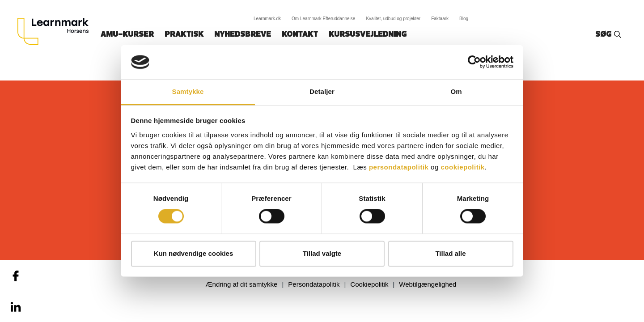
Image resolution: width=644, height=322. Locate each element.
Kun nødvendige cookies (194, 253)
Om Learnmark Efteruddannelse (323, 19)
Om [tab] (456, 91)
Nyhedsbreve (243, 35)
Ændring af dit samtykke (242, 284)
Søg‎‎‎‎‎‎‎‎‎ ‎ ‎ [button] (605, 35)
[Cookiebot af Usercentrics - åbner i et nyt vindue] (474, 62)
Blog (464, 19)
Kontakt (300, 35)
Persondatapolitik (314, 284)
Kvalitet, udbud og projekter (393, 19)
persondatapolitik (399, 167)
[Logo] (56, 31)
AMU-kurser (127, 35)
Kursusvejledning (368, 35)
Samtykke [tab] (188, 91)
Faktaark (440, 19)
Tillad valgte (322, 253)
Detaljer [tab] (322, 91)
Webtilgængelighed (428, 284)
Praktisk (184, 35)
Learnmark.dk (267, 19)
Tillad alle (450, 253)
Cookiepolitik (369, 284)
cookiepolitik (462, 167)
